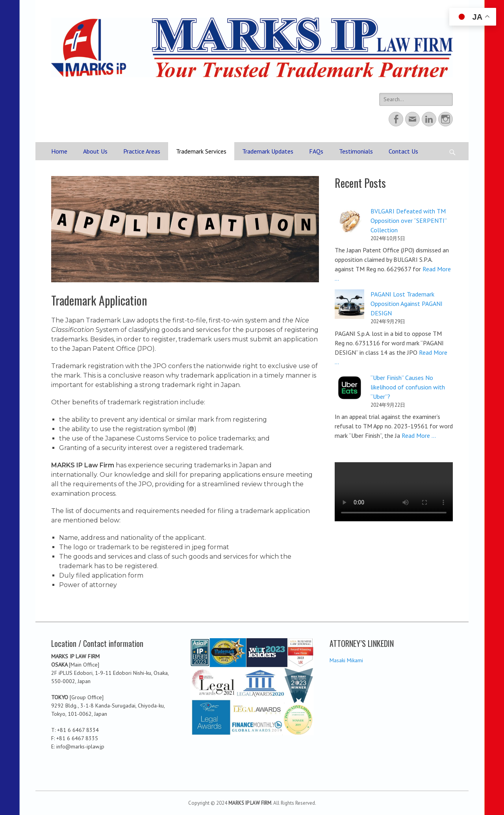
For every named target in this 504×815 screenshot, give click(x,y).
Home (59, 151)
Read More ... (419, 435)
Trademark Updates (268, 151)
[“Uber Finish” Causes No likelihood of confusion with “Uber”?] (349, 389)
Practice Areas (142, 151)
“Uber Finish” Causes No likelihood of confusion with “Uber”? (408, 387)
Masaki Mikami (346, 660)
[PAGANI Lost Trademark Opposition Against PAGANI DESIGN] (349, 305)
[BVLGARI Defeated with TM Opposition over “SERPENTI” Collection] (349, 222)
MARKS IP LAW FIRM (250, 803)
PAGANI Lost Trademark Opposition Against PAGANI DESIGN (407, 304)
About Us (95, 151)
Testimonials (356, 151)
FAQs (316, 151)
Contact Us (403, 151)
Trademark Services (201, 151)
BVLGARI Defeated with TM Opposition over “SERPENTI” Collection (409, 220)
